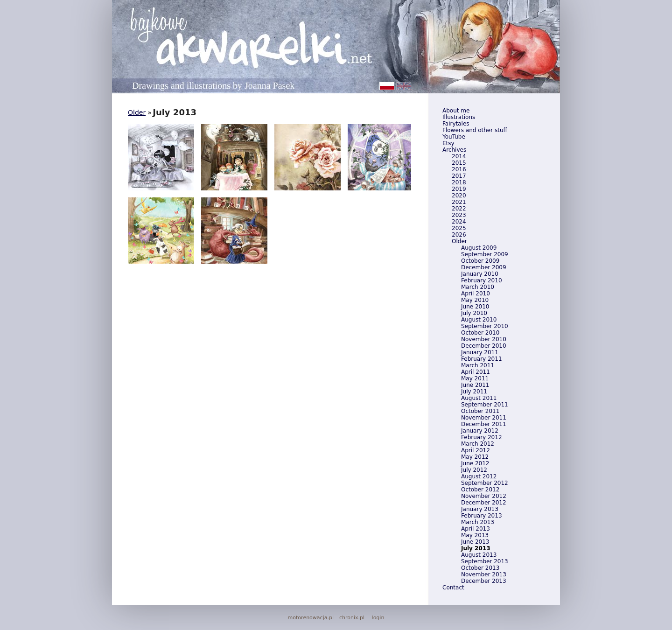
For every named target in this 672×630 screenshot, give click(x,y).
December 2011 (484, 424)
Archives (454, 150)
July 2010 (474, 313)
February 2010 (482, 280)
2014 (459, 156)
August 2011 (479, 398)
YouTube (454, 137)
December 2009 (484, 267)
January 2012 (480, 431)
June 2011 (475, 385)
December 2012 (484, 503)
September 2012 (485, 483)
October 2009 (480, 261)
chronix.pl (352, 618)
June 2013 (475, 542)
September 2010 (485, 326)
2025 (459, 228)
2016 (459, 169)
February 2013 (482, 516)
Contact (453, 588)
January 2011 (480, 352)
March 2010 (478, 287)
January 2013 (480, 509)
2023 (459, 215)
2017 (459, 176)
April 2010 (476, 294)
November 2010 (484, 339)
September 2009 (485, 254)
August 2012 (479, 476)
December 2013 (484, 581)
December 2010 (484, 346)
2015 (459, 163)
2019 (459, 189)
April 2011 (476, 372)
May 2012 (475, 457)
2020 (459, 196)
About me (456, 111)
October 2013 (480, 568)
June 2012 (475, 463)
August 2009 (479, 248)
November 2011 (484, 418)
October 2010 (480, 333)
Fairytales (456, 124)
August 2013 (479, 555)
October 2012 (480, 490)
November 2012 (484, 496)
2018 (459, 182)
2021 (459, 202)
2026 (459, 235)
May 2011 (475, 378)
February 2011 (482, 359)
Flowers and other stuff (475, 130)
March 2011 (478, 365)
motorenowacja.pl (311, 618)
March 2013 (478, 522)
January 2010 (480, 274)
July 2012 (474, 470)
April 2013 (476, 529)
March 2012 (478, 444)
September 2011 (485, 405)
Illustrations (459, 117)
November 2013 (484, 574)
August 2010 (479, 320)
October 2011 (480, 411)
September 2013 (485, 561)
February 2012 (482, 437)
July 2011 (474, 392)
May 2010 (475, 300)
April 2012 (476, 450)
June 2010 (475, 307)
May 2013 (475, 535)
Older (459, 241)
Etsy (448, 143)
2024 (459, 222)
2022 (459, 209)
